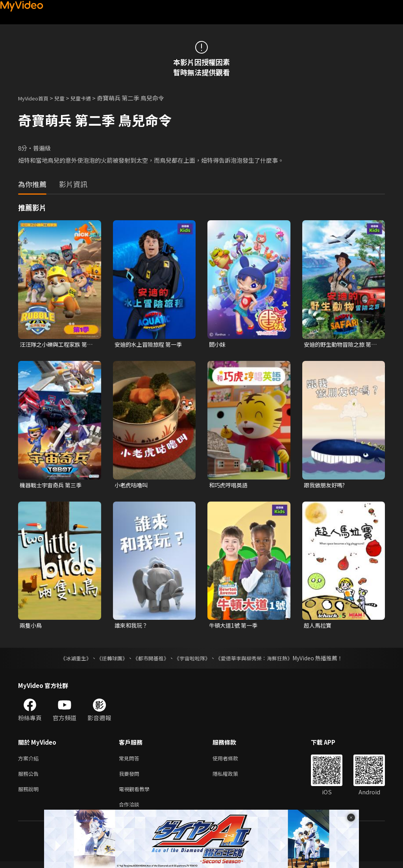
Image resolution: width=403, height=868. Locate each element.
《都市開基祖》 (149, 660)
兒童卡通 (89, 98)
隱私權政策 (232, 777)
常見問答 (131, 761)
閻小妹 (218, 345)
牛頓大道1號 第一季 (235, 627)
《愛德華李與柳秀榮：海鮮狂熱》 (259, 660)
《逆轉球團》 (107, 660)
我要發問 (131, 777)
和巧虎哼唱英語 (230, 486)
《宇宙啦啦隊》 (193, 660)
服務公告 (30, 777)
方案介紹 (30, 761)
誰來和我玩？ (132, 627)
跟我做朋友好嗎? (326, 486)
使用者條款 (232, 761)
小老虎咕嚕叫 (132, 486)
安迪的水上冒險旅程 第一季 (151, 345)
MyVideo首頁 (36, 98)
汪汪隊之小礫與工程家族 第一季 (56, 345)
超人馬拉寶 (319, 627)
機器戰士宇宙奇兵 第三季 (53, 486)
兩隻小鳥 (31, 627)
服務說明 (30, 794)
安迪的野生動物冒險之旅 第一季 (340, 345)
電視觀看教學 (137, 794)
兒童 (66, 98)
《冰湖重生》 (69, 660)
